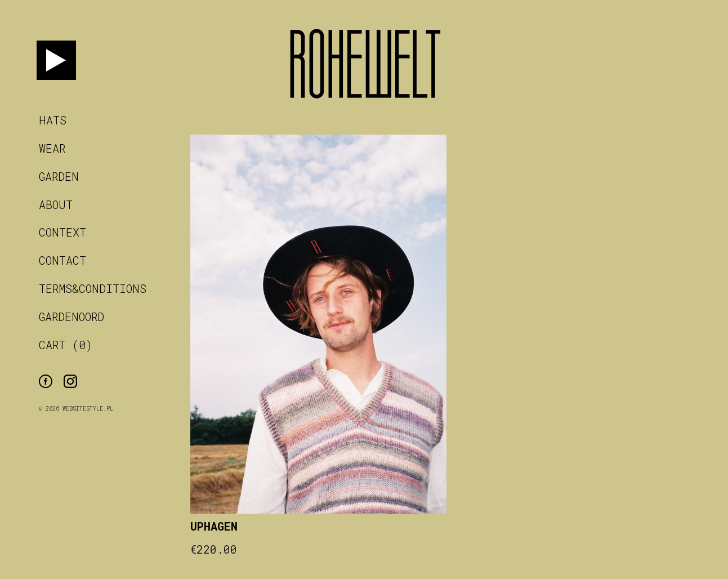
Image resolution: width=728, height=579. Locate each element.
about (56, 204)
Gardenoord (72, 317)
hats (53, 120)
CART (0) (66, 345)
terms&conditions (93, 288)
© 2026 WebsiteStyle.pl (76, 409)
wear (52, 148)
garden (59, 176)
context (62, 232)
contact (62, 260)
